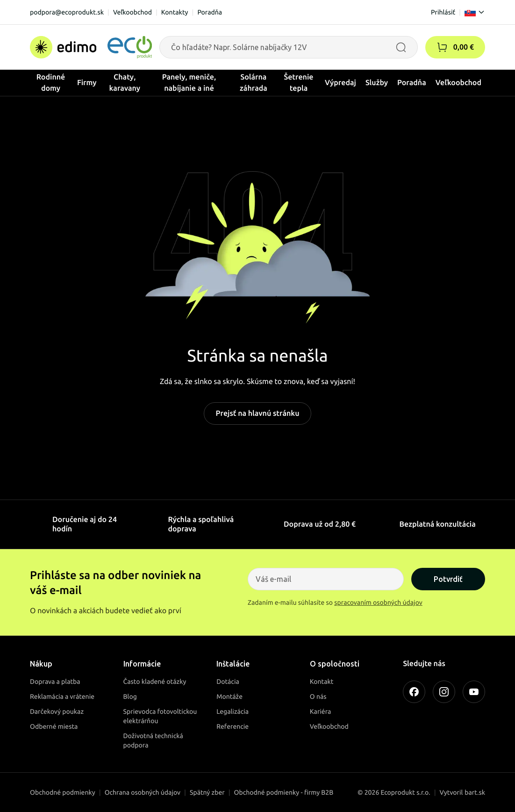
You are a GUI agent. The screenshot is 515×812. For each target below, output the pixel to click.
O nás (318, 696)
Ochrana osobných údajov (143, 792)
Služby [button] (377, 83)
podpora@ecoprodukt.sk (67, 12)
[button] (442, 47)
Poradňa (210, 12)
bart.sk (475, 792)
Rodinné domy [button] (51, 83)
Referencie (232, 726)
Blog (130, 696)
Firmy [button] (87, 83)
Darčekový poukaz (57, 711)
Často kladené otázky (155, 681)
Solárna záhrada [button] (254, 83)
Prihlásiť (443, 12)
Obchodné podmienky (63, 792)
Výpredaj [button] (340, 83)
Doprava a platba (55, 681)
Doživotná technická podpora (153, 740)
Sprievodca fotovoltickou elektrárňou (160, 716)
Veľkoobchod (132, 12)
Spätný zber (207, 792)
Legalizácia (232, 711)
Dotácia (228, 681)
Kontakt (322, 681)
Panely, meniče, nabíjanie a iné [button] (189, 83)
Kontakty (175, 12)
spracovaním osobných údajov (378, 602)
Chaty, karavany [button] (125, 83)
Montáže (229, 696)
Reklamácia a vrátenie (62, 696)
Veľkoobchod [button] (458, 83)
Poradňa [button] (412, 83)
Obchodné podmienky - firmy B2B (284, 792)
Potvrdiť (448, 579)
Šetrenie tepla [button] (299, 83)
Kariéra (321, 711)
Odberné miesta (54, 726)
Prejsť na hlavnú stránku (257, 413)
